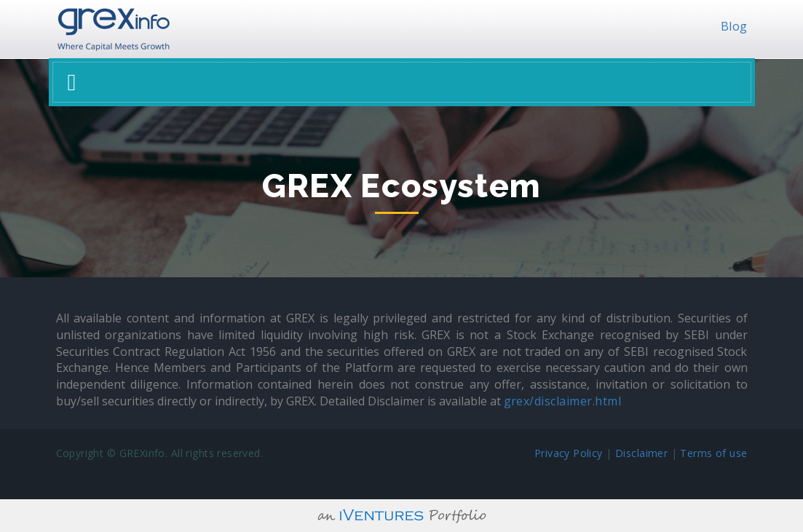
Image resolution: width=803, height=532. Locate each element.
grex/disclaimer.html (563, 401)
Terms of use (713, 453)
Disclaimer (641, 453)
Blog (734, 26)
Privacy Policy (569, 453)
